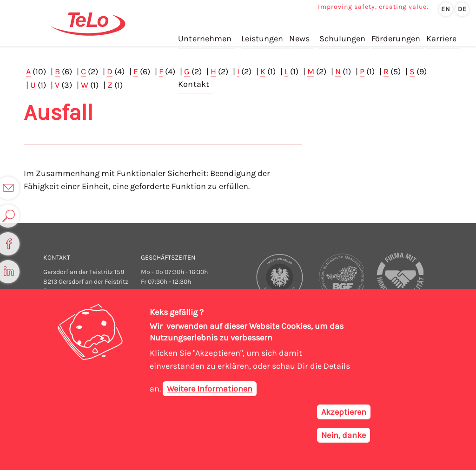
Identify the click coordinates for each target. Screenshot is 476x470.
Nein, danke (344, 436)
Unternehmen (205, 37)
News (299, 37)
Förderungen (395, 37)
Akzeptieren (344, 412)
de (462, 9)
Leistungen (262, 37)
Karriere (440, 37)
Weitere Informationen (210, 389)
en (446, 9)
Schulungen (341, 37)
